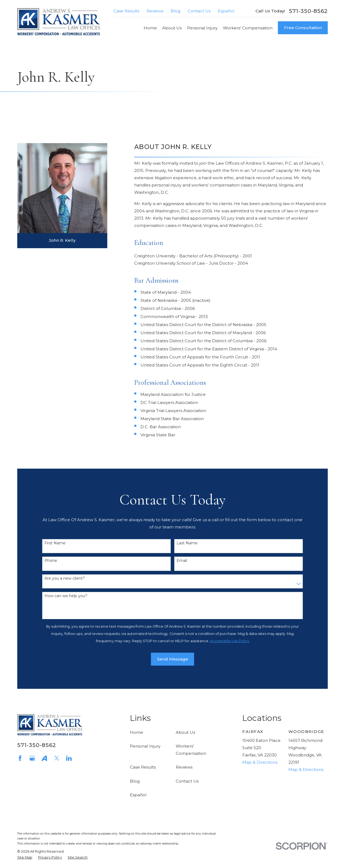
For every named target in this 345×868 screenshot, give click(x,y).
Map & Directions (260, 762)
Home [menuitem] (150, 28)
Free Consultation (303, 28)
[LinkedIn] (69, 758)
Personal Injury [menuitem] (202, 28)
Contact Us (199, 11)
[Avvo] (44, 758)
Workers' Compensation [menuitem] (248, 28)
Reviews (155, 11)
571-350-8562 (308, 11)
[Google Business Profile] (32, 758)
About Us (185, 732)
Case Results (126, 11)
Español (226, 11)
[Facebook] (20, 758)
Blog (175, 11)
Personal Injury (145, 746)
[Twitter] (57, 758)
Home (137, 732)
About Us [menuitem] (172, 28)
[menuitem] (25, 858)
